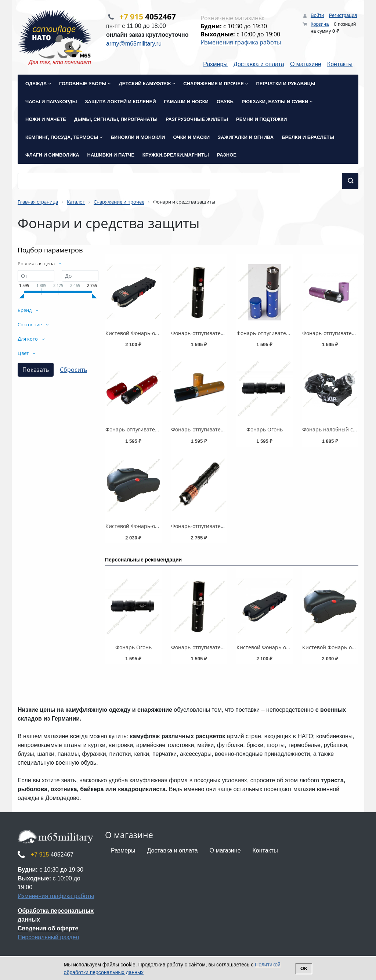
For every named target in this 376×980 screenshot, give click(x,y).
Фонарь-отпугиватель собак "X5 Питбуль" (223, 526)
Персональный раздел (48, 937)
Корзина (320, 24)
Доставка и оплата (259, 64)
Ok (304, 968)
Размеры (215, 64)
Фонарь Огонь (265, 430)
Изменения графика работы (241, 42)
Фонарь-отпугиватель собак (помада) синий (292, 333)
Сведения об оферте (48, 928)
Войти (317, 15)
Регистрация (343, 15)
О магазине (306, 64)
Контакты (340, 64)
